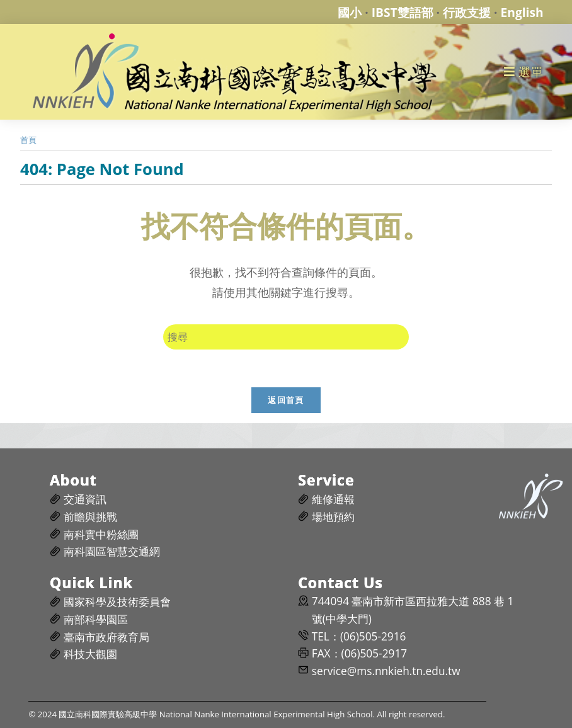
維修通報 (333, 499)
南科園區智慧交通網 (112, 551)
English (522, 12)
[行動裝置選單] (524, 71)
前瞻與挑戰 (90, 517)
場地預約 (333, 517)
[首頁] (28, 140)
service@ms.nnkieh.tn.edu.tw (386, 671)
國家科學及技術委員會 (117, 602)
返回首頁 (286, 400)
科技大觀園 (90, 654)
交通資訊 (85, 499)
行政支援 (467, 12)
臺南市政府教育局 (106, 637)
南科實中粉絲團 (101, 534)
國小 (350, 12)
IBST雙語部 (403, 12)
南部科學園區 (96, 619)
